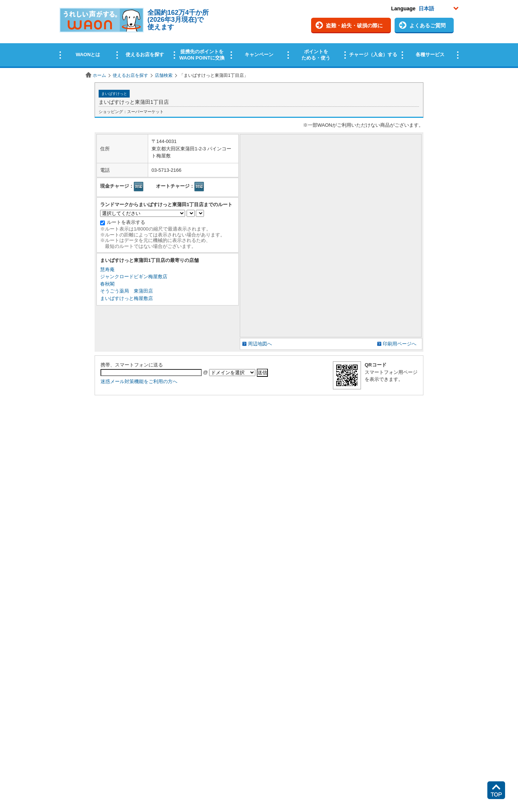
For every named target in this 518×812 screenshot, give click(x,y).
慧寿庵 (107, 269)
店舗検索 (164, 75)
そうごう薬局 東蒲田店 (127, 291)
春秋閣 (107, 284)
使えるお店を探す (130, 75)
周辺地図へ (260, 344)
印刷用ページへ (400, 344)
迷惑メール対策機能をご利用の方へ (139, 381)
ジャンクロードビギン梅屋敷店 (134, 277)
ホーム (99, 75)
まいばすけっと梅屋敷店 (127, 298)
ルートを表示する (126, 222)
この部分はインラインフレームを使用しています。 (259, 34)
